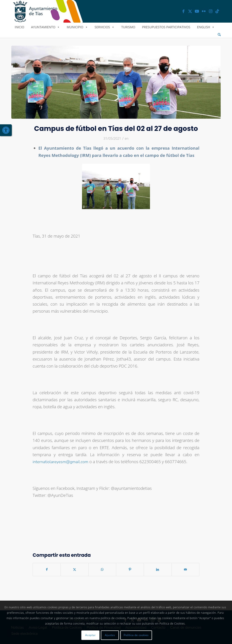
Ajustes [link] (110, 635)
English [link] (206, 27)
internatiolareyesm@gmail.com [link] (60, 462)
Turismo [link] (128, 27)
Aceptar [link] (91, 635)
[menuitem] (219, 35)
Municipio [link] (77, 27)
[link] (6, 130)
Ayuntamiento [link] (45, 27)
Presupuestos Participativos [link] (166, 27)
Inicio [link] (19, 27)
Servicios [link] (105, 27)
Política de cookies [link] (136, 635)
